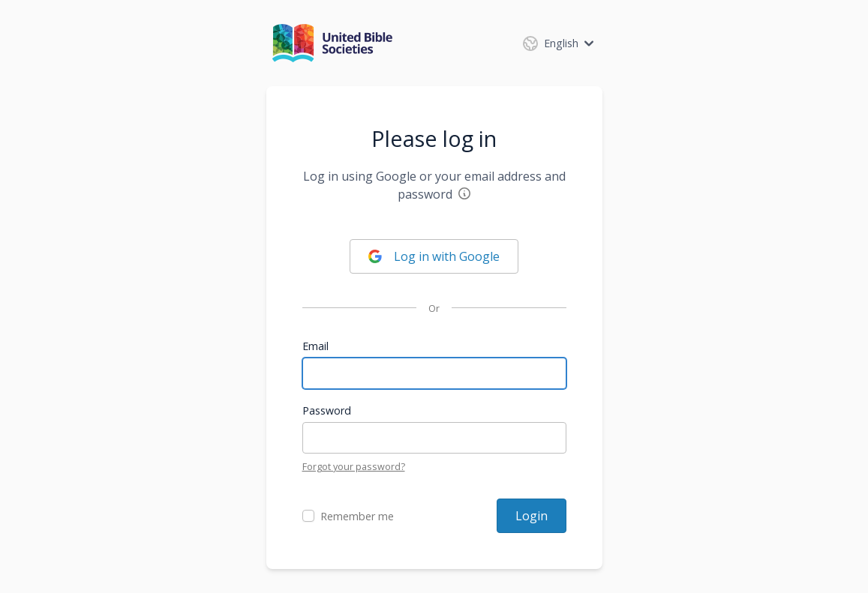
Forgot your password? (354, 466)
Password (327, 410)
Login (532, 516)
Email (315, 346)
